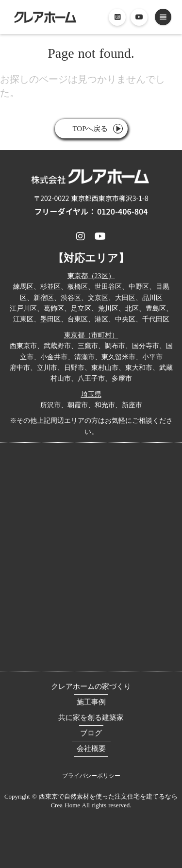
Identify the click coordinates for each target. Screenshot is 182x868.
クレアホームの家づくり (91, 686)
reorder (163, 17)
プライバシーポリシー (91, 776)
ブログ (91, 733)
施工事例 (91, 702)
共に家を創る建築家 (91, 718)
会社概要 (91, 749)
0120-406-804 (122, 211)
